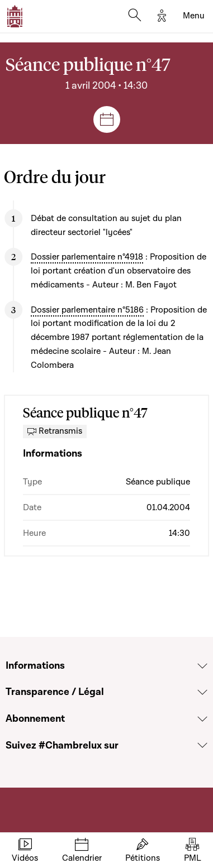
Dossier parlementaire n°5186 (87, 310)
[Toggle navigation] (194, 16)
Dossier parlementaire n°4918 (87, 257)
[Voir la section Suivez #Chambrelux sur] (202, 745)
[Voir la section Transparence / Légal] (202, 692)
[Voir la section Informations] (202, 666)
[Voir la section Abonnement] (202, 719)
